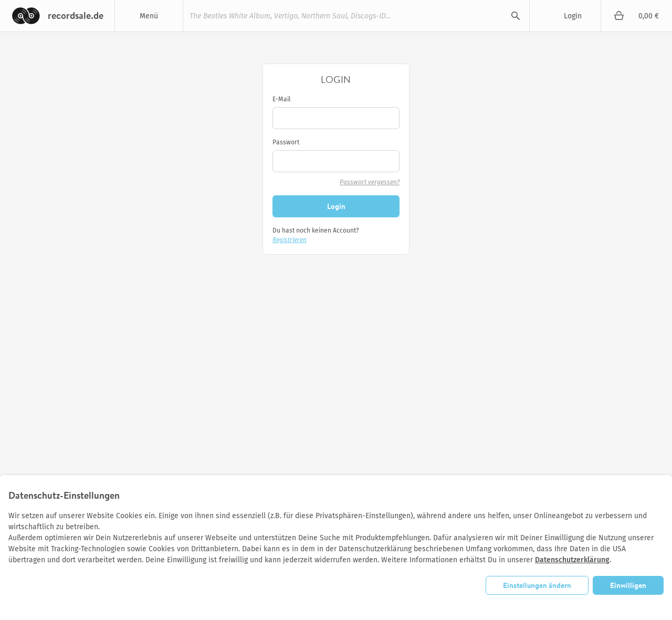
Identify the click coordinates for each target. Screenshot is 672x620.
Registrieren (290, 240)
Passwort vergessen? (370, 182)
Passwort (286, 142)
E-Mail (282, 99)
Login (573, 16)
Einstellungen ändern (537, 585)
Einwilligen (628, 585)
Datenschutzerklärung (572, 560)
